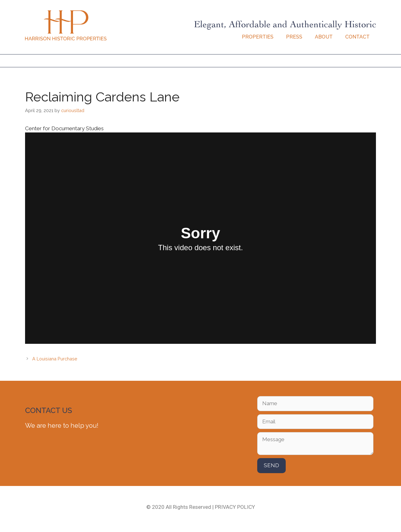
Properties (258, 37)
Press (294, 37)
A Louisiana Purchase (55, 359)
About (324, 37)
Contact (357, 37)
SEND (271, 465)
